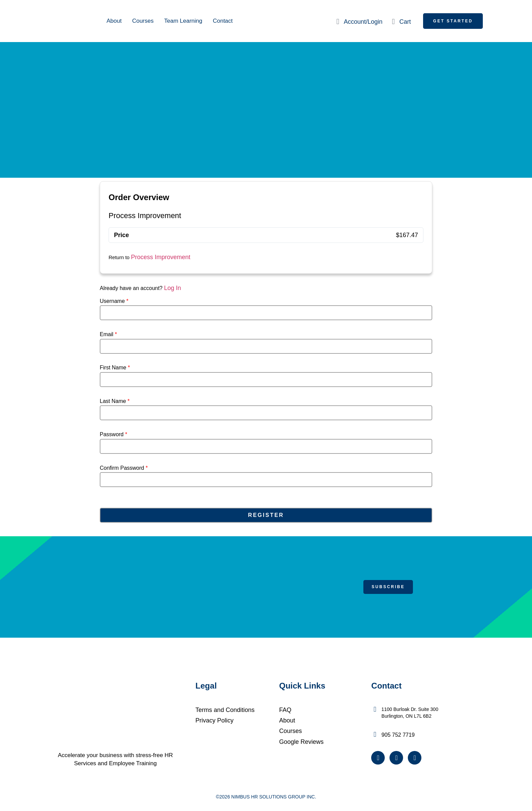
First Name (115, 368)
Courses (143, 21)
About (114, 21)
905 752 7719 (398, 735)
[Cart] (393, 22)
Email (108, 334)
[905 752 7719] (375, 735)
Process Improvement (161, 257)
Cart (405, 22)
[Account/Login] (338, 22)
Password (113, 435)
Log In (172, 288)
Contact (223, 21)
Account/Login (363, 22)
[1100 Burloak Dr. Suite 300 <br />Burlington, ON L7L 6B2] (375, 709)
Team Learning (183, 21)
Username (114, 301)
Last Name (115, 401)
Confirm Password (124, 468)
